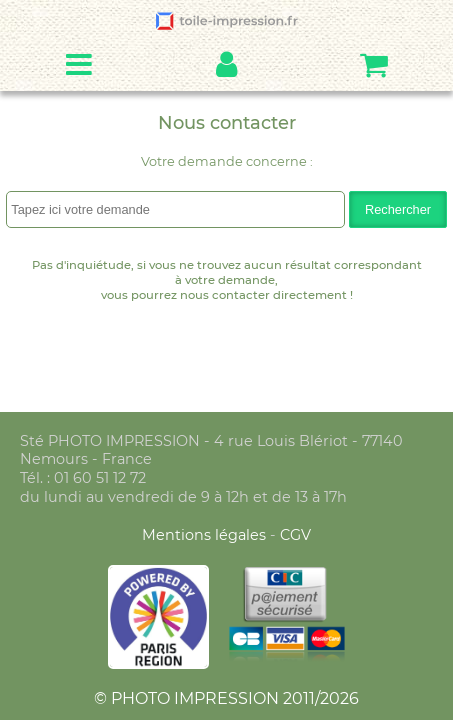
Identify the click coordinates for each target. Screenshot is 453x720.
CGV (295, 535)
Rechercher (398, 209)
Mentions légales (206, 535)
